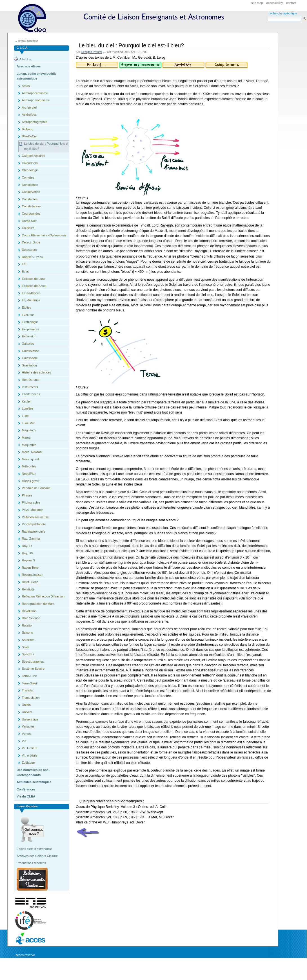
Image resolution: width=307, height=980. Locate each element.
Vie (24, 741)
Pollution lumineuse (35, 517)
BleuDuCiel (29, 136)
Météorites (29, 466)
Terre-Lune (29, 676)
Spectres (28, 654)
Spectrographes (33, 662)
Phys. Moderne (32, 510)
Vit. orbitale (29, 755)
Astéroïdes (29, 115)
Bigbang (27, 129)
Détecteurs (29, 250)
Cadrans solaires (33, 156)
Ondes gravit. (31, 481)
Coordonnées (31, 214)
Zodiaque (28, 763)
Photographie (31, 502)
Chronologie (30, 170)
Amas (26, 86)
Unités (26, 705)
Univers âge (30, 719)
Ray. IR (27, 546)
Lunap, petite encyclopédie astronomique (37, 76)
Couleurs (28, 228)
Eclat (25, 271)
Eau (25, 264)
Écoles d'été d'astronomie (34, 849)
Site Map (257, 3)
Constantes (30, 199)
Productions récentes (31, 863)
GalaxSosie (30, 358)
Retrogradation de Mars (38, 604)
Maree (26, 438)
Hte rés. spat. (31, 380)
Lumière (27, 408)
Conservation (31, 192)
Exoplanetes (30, 329)
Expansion (29, 336)
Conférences (26, 789)
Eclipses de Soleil (34, 286)
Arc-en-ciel (29, 107)
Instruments (30, 387)
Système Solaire (33, 669)
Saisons (27, 632)
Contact (291, 3)
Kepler (26, 401)
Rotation (27, 625)
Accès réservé (25, 955)
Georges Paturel (91, 52)
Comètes (28, 177)
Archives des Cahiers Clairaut (37, 856)
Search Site (268, 16)
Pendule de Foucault (36, 488)
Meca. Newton (32, 452)
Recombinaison (32, 575)
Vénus (26, 734)
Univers (27, 712)
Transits (27, 690)
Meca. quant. (31, 459)
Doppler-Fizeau (32, 257)
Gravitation (29, 365)
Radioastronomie (33, 531)
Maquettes (29, 445)
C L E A (22, 48)
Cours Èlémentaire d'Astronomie (44, 235)
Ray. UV (27, 553)
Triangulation (31, 698)
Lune (25, 416)
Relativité (28, 589)
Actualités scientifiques (34, 782)
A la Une (25, 59)
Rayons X (28, 560)
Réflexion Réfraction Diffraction (43, 596)
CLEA (123, 18)
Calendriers (30, 163)
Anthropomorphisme (36, 100)
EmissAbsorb (31, 293)
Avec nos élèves (29, 66)
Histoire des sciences (36, 372)
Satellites (28, 640)
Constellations (31, 206)
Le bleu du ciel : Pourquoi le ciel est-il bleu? (46, 146)
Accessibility (274, 3)
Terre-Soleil (30, 683)
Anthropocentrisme (35, 93)
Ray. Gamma (31, 539)
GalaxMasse (30, 351)
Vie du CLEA (26, 796)
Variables (28, 726)
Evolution (28, 315)
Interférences (31, 394)
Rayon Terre (30, 568)
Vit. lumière (29, 748)
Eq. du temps (31, 300)
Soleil (25, 647)
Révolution (29, 611)
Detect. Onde (31, 242)
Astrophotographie (34, 122)
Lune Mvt (28, 423)
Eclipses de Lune (34, 279)
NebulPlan (29, 474)
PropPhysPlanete (34, 524)
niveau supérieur (28, 41)
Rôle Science (31, 618)
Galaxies (28, 344)
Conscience (30, 185)
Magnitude (29, 430)
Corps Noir (29, 221)
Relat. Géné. (30, 582)
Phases (27, 495)
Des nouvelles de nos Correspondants (33, 772)
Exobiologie (30, 322)
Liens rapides (27, 806)
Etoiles (26, 307)
